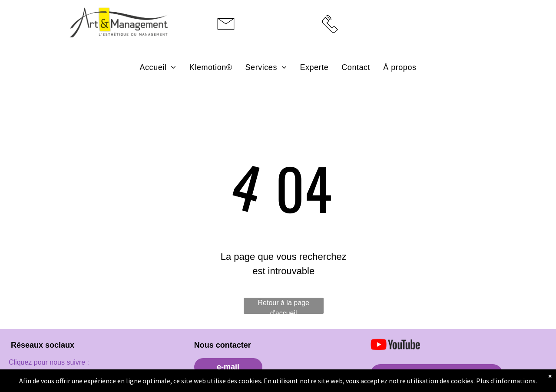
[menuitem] (158, 67)
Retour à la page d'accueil (284, 306)
